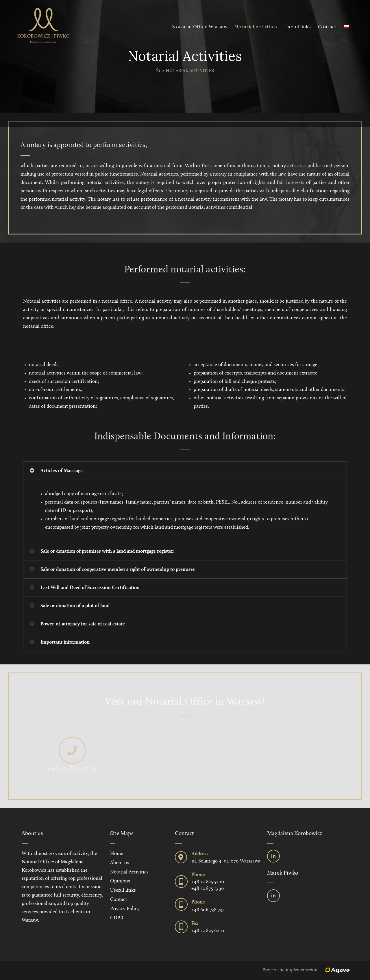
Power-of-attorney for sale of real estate (83, 624)
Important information (65, 642)
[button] (185, 471)
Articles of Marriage (62, 471)
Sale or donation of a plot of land (75, 606)
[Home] (158, 70)
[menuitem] (347, 27)
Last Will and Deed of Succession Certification (90, 588)
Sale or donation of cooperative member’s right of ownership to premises (118, 570)
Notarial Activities (190, 70)
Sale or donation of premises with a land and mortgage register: (108, 551)
